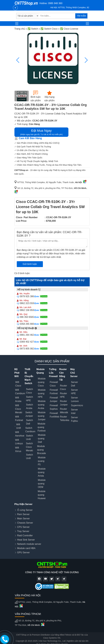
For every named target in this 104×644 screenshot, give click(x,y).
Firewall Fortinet (54, 392)
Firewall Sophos (54, 407)
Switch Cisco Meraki (29, 447)
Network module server (29, 544)
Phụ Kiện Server (23, 504)
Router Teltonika (65, 418)
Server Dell (74, 384)
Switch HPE (30, 399)
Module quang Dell (42, 438)
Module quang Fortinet (42, 427)
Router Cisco (63, 387)
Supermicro (77, 405)
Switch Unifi (30, 437)
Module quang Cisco (42, 382)
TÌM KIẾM (81, 16)
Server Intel (74, 411)
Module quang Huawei (42, 495)
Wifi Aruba (18, 399)
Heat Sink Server (26, 540)
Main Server (23, 519)
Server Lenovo (75, 399)
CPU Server (23, 527)
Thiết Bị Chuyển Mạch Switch (29, 376)
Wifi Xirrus (18, 449)
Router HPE (63, 395)
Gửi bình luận (30, 264)
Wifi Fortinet (19, 418)
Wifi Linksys (19, 442)
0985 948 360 (55, 3)
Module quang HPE (42, 393)
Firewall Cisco (54, 384)
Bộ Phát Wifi (17, 373)
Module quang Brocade (42, 450)
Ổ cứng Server (25, 510)
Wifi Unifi (19, 426)
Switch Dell (30, 422)
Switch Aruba (30, 406)
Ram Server (23, 514)
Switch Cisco (30, 391)
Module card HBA (26, 548)
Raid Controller (25, 535)
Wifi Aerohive (20, 434)
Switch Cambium (30, 430)
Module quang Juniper (42, 416)
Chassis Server (25, 523)
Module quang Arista (42, 472)
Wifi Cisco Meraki (19, 409)
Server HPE (74, 392)
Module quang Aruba (42, 405)
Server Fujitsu (74, 419)
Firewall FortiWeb (54, 415)
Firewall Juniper (54, 399)
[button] (86, 60)
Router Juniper (64, 403)
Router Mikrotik (64, 411)
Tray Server (23, 531)
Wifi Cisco (18, 384)
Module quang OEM (42, 484)
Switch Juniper (29, 414)
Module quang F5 (42, 461)
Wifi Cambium (20, 392)
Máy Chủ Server (74, 373)
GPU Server (23, 552)
